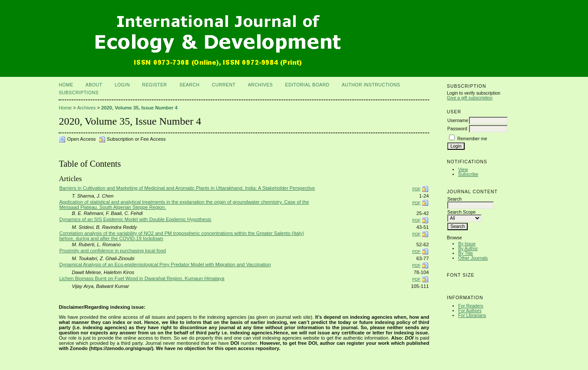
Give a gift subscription (470, 98)
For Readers (471, 306)
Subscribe (468, 174)
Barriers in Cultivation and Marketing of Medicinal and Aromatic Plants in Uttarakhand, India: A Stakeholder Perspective (187, 188)
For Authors (470, 311)
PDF (416, 189)
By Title (466, 253)
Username (458, 121)
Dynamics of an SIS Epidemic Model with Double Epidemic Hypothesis (135, 219)
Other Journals (473, 258)
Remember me (472, 139)
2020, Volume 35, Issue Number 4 (139, 108)
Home (66, 85)
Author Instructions (371, 85)
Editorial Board (307, 85)
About (94, 85)
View (463, 170)
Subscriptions (79, 93)
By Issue (467, 244)
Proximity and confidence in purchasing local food (112, 251)
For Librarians (472, 315)
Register (154, 85)
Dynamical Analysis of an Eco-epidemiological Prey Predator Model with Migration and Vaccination (165, 264)
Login (122, 85)
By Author (468, 249)
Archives (260, 85)
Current (224, 85)
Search (189, 85)
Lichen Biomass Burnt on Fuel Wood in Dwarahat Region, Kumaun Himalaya (142, 278)
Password (457, 129)
